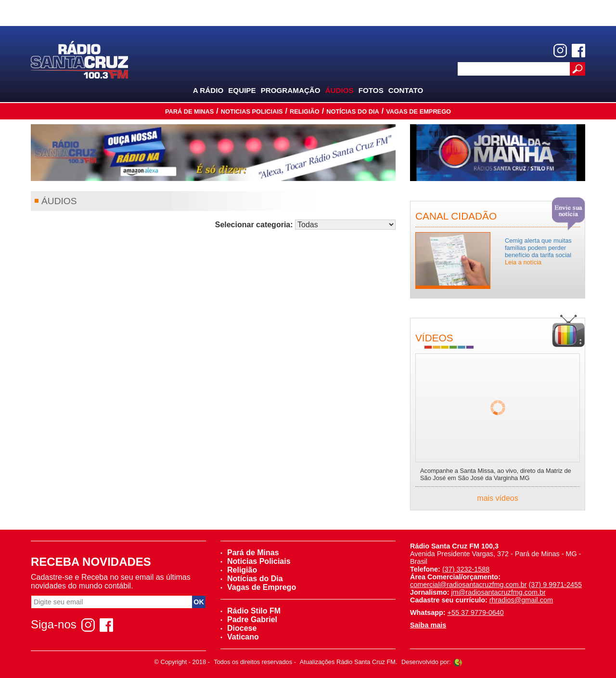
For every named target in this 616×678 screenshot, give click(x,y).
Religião (305, 111)
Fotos (371, 90)
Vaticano (240, 637)
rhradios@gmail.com (521, 600)
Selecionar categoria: (254, 225)
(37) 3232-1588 (466, 569)
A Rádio (208, 90)
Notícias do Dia (353, 111)
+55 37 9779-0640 (476, 613)
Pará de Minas (189, 111)
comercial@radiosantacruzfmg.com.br (468, 585)
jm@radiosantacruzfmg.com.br (499, 592)
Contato (406, 90)
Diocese (238, 628)
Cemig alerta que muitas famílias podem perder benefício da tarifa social (538, 251)
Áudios (340, 90)
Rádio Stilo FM (250, 611)
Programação (291, 90)
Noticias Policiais (252, 111)
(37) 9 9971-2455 (555, 585)
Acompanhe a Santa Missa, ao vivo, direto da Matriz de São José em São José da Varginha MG (496, 474)
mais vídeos (497, 498)
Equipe (242, 90)
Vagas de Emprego (418, 111)
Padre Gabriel (249, 619)
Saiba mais (428, 625)
